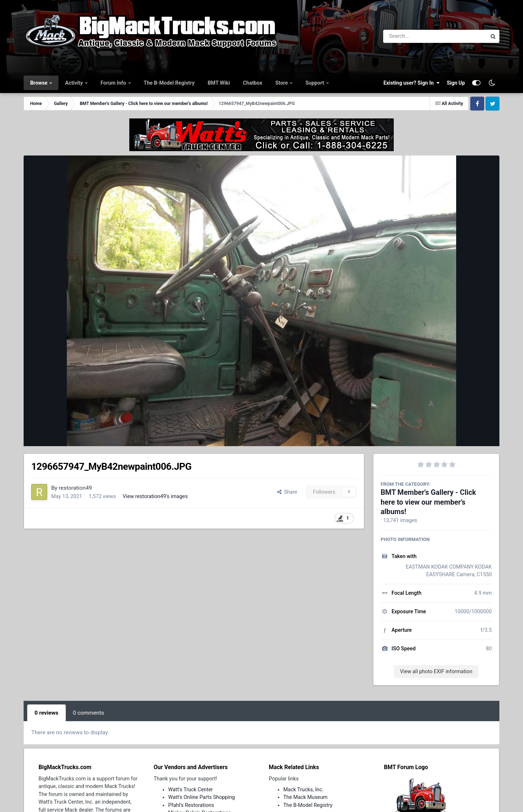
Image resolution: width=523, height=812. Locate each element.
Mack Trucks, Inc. (303, 789)
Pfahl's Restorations (191, 805)
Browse (39, 83)
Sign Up (456, 83)
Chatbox (253, 83)
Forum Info (114, 83)
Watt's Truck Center (190, 789)
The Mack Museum (305, 797)
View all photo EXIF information (436, 671)
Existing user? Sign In (411, 83)
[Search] (415, 36)
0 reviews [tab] (46, 713)
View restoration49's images (155, 496)
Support (315, 83)
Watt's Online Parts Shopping (202, 797)
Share (287, 492)
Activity (74, 83)
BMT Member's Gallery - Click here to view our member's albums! (428, 502)
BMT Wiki (219, 83)
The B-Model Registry (169, 83)
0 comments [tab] (89, 713)
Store (282, 83)
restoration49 (75, 488)
